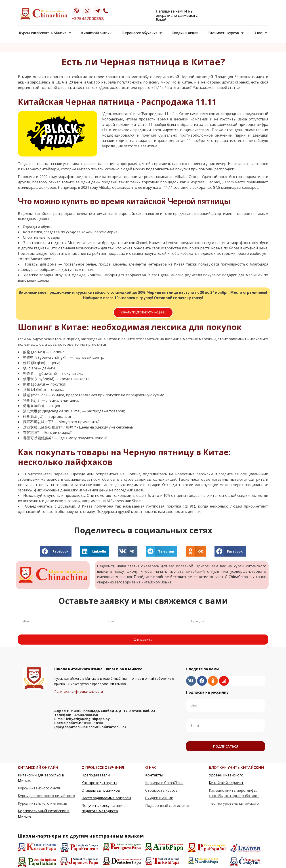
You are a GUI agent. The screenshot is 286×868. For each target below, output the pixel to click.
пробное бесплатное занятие (181, 577)
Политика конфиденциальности (79, 691)
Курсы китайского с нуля (39, 788)
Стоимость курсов (226, 33)
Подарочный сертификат (167, 806)
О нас (260, 33)
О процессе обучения (142, 33)
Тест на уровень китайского (234, 803)
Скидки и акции (185, 33)
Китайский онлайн (96, 33)
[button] (143, 312)
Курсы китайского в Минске (45, 33)
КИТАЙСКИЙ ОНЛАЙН (38, 767)
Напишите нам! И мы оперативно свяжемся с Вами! (177, 15)
